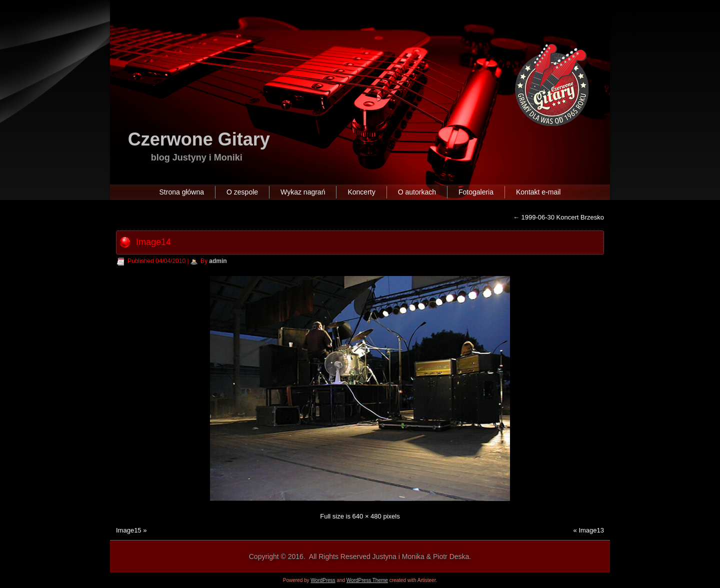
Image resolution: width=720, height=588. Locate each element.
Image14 (153, 242)
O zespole (242, 192)
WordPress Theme (367, 580)
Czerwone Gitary (199, 139)
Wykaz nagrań (303, 192)
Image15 (129, 530)
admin (218, 261)
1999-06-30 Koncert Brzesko (558, 217)
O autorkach (417, 192)
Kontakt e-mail (538, 192)
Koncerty (361, 192)
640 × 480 (367, 516)
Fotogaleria (476, 192)
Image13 (591, 530)
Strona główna (182, 192)
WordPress (323, 580)
